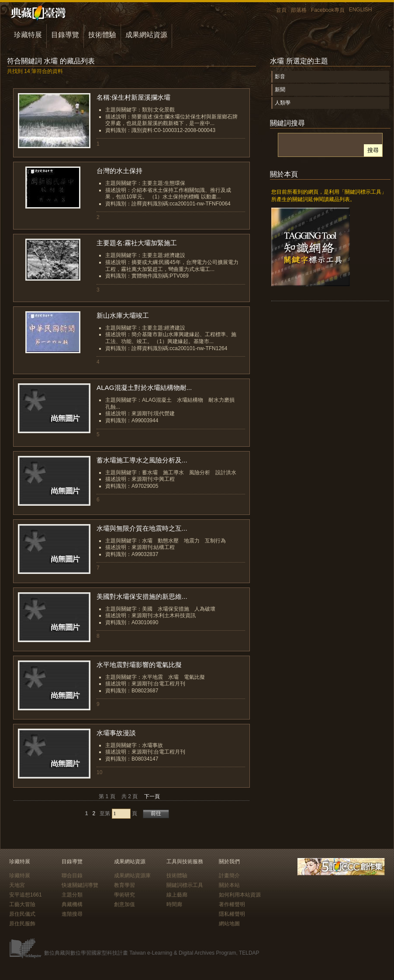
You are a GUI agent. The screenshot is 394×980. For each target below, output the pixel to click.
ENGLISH (361, 10)
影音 (280, 76)
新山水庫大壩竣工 (123, 315)
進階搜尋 (72, 914)
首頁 (281, 10)
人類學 (283, 103)
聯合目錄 (72, 876)
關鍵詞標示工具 (185, 885)
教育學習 (124, 885)
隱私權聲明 (232, 914)
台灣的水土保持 (119, 171)
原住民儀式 (22, 914)
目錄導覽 (65, 35)
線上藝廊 (177, 895)
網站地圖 (229, 924)
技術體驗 (102, 35)
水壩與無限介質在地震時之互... (142, 528)
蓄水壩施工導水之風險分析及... (142, 460)
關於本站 (229, 885)
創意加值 (124, 904)
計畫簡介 (229, 876)
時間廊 (174, 904)
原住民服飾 (22, 924)
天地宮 (17, 885)
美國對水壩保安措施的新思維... (142, 596)
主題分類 (72, 895)
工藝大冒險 (22, 904)
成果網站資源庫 (132, 876)
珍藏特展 (28, 35)
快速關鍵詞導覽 (80, 885)
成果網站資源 (146, 35)
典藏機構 (72, 904)
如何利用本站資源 (240, 895)
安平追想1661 (26, 895)
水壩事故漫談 (116, 733)
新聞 (280, 90)
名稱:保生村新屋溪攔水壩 (133, 97)
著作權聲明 (232, 904)
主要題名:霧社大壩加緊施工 (137, 243)
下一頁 (152, 796)
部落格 (299, 10)
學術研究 (124, 895)
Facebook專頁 (328, 10)
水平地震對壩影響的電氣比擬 (139, 665)
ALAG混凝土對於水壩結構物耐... (144, 387)
